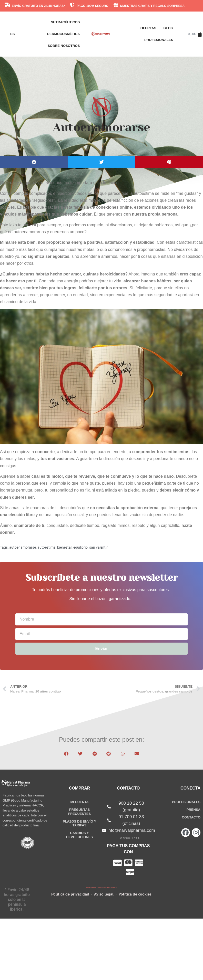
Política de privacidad (71, 894)
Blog (168, 28)
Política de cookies (135, 894)
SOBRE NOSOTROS (64, 46)
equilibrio (80, 547)
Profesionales (159, 40)
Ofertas (148, 28)
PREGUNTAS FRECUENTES (79, 812)
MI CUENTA (79, 802)
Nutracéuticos (65, 22)
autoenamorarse (23, 547)
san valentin (99, 547)
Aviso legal (104, 894)
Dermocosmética (64, 34)
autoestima (47, 547)
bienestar (64, 547)
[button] (34, 162)
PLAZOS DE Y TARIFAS (80, 823)
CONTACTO (191, 817)
